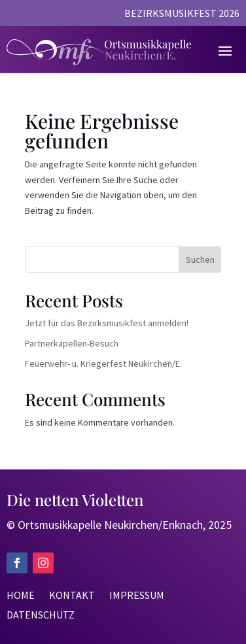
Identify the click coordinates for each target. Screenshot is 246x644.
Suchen (200, 260)
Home (21, 596)
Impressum (137, 596)
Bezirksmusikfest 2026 (182, 14)
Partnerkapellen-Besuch (72, 343)
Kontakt (72, 596)
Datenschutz (41, 616)
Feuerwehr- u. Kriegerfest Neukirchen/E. (103, 364)
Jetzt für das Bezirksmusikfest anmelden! (107, 323)
